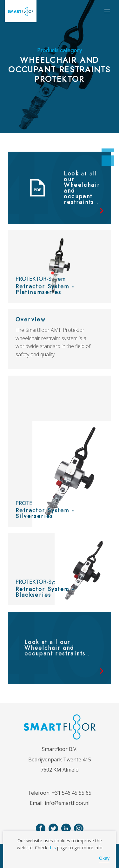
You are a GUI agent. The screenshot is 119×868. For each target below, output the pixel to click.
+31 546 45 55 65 (72, 793)
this (52, 848)
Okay (104, 858)
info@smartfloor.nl (67, 803)
